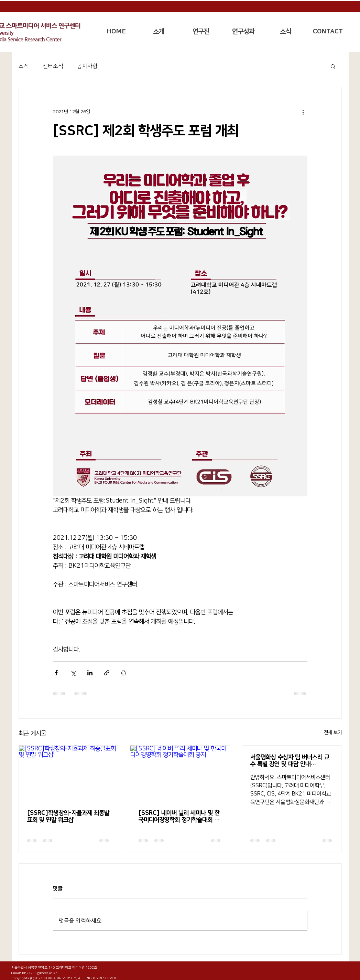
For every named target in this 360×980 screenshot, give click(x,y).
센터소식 (53, 66)
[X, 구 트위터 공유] (73, 673)
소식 (24, 66)
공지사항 (87, 66)
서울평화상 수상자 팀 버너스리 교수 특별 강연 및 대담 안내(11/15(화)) (290, 761)
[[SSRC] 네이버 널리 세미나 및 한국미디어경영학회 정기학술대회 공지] (180, 773)
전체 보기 (333, 733)
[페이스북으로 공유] (56, 673)
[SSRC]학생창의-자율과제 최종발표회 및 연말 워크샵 (68, 816)
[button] (159, 32)
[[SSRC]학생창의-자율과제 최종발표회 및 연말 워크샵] (69, 773)
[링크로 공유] (107, 673)
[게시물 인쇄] (124, 673)
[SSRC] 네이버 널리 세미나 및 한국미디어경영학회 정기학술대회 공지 (179, 816)
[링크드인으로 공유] (90, 673)
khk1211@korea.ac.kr (39, 973)
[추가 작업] (303, 112)
